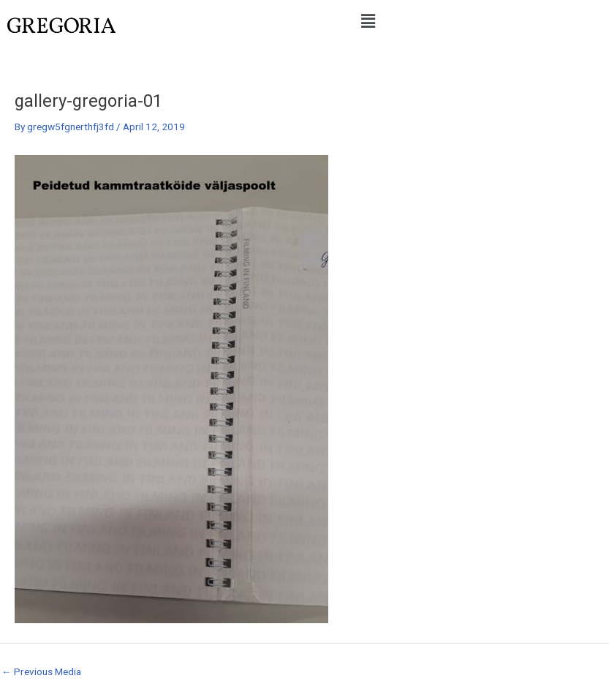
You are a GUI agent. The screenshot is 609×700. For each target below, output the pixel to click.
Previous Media (41, 672)
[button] (368, 21)
